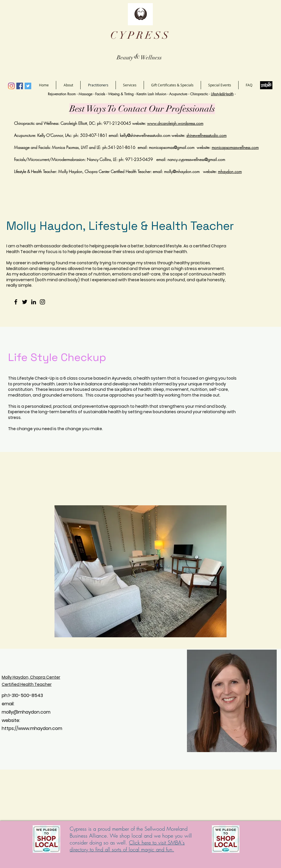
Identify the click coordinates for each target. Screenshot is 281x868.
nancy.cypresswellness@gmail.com (196, 159)
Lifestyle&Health (222, 94)
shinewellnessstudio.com (206, 135)
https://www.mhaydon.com (32, 728)
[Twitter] (28, 86)
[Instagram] (11, 86)
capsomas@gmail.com (176, 147)
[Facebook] (20, 86)
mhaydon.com (230, 171)
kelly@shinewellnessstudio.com (145, 135)
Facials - (102, 94)
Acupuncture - (180, 94)
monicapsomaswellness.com (235, 147)
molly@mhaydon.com (182, 171)
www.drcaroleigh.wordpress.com (175, 123)
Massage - (87, 94)
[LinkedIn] (34, 302)
